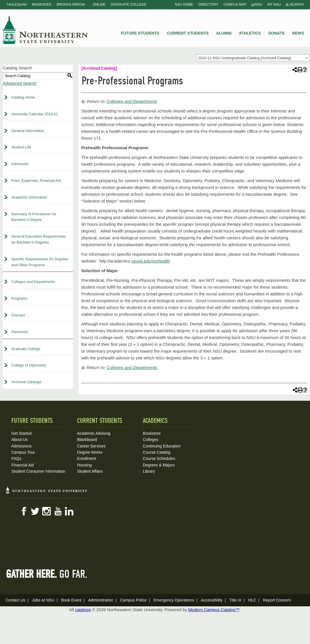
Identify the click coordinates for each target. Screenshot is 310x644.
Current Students (188, 33)
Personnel (20, 332)
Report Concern (277, 600)
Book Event (71, 600)
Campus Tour (23, 452)
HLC (252, 600)
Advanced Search (20, 83)
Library (149, 471)
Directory (208, 5)
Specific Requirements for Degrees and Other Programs (40, 262)
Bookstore (152, 433)
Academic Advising (94, 433)
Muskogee (42, 5)
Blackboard (87, 440)
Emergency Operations (174, 600)
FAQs (16, 459)
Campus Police (133, 600)
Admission (20, 164)
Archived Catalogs (26, 382)
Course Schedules (159, 459)
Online (99, 5)
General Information (28, 131)
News (298, 33)
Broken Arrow (71, 5)
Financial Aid (23, 465)
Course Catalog (157, 452)
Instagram (46, 511)
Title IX (235, 600)
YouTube (58, 511)
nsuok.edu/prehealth (150, 261)
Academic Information (29, 197)
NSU (45, 30)
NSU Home (184, 5)
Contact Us (15, 600)
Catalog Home (23, 97)
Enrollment (87, 459)
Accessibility (212, 600)
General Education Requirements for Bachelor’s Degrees (39, 239)
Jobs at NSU (43, 600)
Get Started (22, 433)
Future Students (140, 33)
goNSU (257, 5)
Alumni (224, 33)
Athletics (250, 33)
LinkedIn (69, 511)
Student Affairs (90, 471)
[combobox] (253, 58)
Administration (101, 600)
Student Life (21, 147)
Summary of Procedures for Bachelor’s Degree (34, 217)
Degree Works (90, 452)
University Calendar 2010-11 (35, 114)
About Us (20, 440)
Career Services (91, 446)
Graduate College (129, 5)
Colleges (150, 440)
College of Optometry (29, 365)
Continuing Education (162, 446)
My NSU (274, 5)
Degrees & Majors (159, 465)
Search (295, 5)
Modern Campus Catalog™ (214, 610)
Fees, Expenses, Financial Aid (36, 181)
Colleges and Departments (33, 282)
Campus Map (235, 5)
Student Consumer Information (38, 471)
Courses (18, 315)
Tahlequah (16, 5)
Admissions (22, 446)
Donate (277, 33)
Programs (19, 298)
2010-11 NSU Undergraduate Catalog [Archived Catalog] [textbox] (244, 58)
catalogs (83, 610)
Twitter (35, 511)
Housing (84, 465)
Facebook (24, 511)
